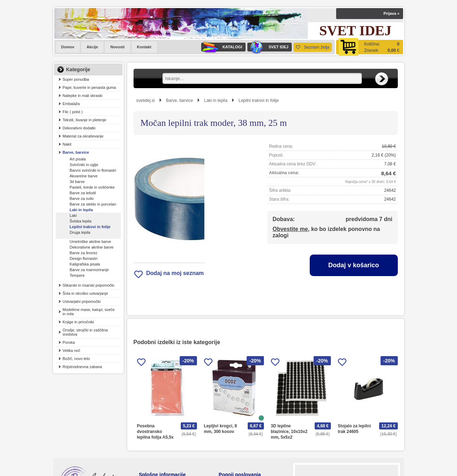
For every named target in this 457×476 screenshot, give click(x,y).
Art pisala (78, 159)
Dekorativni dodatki (79, 128)
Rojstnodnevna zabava (82, 367)
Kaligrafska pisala (85, 264)
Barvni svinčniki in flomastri (93, 170)
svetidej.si (146, 100)
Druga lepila (80, 232)
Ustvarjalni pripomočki (82, 301)
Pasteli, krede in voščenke (92, 187)
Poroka (69, 342)
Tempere (77, 275)
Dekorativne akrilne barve (92, 247)
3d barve (77, 182)
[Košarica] (370, 47)
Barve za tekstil (83, 193)
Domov (68, 47)
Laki (73, 215)
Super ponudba (76, 79)
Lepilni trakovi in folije (90, 227)
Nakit (67, 144)
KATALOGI (222, 47)
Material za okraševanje (83, 136)
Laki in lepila (81, 210)
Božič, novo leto (76, 359)
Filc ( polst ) (73, 112)
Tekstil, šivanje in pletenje (85, 120)
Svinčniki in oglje (84, 165)
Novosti (117, 47)
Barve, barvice (76, 152)
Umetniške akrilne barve (91, 242)
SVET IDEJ (268, 47)
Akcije (92, 47)
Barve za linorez (84, 253)
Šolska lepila (81, 221)
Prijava (391, 13)
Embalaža (71, 104)
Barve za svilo (82, 199)
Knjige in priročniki (78, 322)
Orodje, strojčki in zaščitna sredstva (85, 332)
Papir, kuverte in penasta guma (89, 87)
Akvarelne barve (84, 176)
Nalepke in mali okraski (83, 96)
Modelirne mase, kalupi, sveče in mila (89, 312)
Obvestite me (290, 229)
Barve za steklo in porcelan (93, 204)
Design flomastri (84, 258)
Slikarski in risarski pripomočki (89, 285)
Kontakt (144, 47)
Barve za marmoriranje (89, 270)
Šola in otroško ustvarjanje (85, 293)
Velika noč (72, 350)
